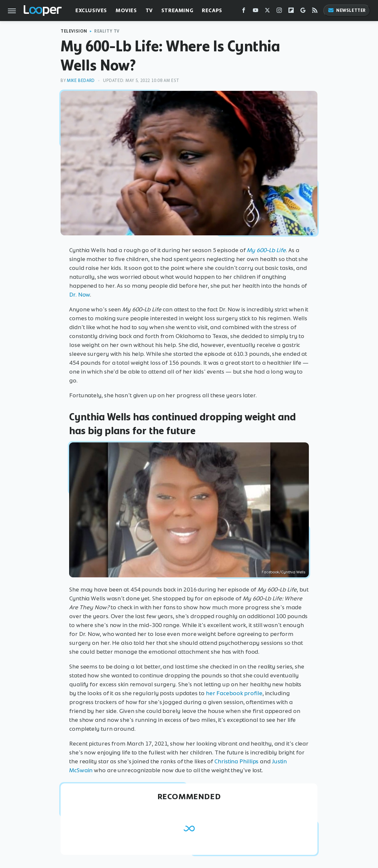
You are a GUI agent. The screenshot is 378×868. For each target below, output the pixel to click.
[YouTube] (256, 12)
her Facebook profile (234, 693)
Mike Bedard (81, 80)
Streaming (177, 10)
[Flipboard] (291, 12)
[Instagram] (279, 12)
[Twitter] (267, 12)
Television (74, 31)
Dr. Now (80, 295)
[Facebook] (244, 12)
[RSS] (315, 12)
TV (149, 10)
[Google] (303, 12)
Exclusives (91, 10)
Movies (126, 10)
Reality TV (107, 31)
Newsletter (347, 10)
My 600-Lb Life (266, 250)
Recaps (212, 10)
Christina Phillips (236, 761)
